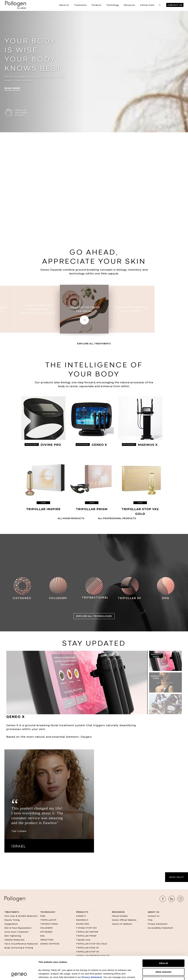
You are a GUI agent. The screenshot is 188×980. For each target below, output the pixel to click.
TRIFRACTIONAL (49, 924)
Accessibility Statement (160, 928)
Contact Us (175, 5)
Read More (12, 88)
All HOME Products (71, 518)
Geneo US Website (122, 924)
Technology (113, 5)
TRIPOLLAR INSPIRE (87, 932)
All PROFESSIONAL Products (117, 518)
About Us (64, 5)
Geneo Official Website (124, 920)
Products (96, 5)
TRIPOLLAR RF (48, 920)
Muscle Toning (12, 920)
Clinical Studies (120, 916)
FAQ (150, 920)
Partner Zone (147, 5)
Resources (129, 5)
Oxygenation (11, 924)
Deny (164, 958)
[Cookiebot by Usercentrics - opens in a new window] (19, 974)
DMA (43, 916)
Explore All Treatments (94, 344)
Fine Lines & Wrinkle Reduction (21, 916)
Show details (154, 974)
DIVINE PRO (83, 924)
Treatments (80, 5)
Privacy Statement (158, 924)
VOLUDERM (46, 928)
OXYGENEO (46, 932)
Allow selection (163, 950)
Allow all (164, 941)
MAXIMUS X (82, 920)
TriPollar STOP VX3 (86, 928)
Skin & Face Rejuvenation (18, 928)
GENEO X (81, 916)
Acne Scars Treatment (16, 932)
